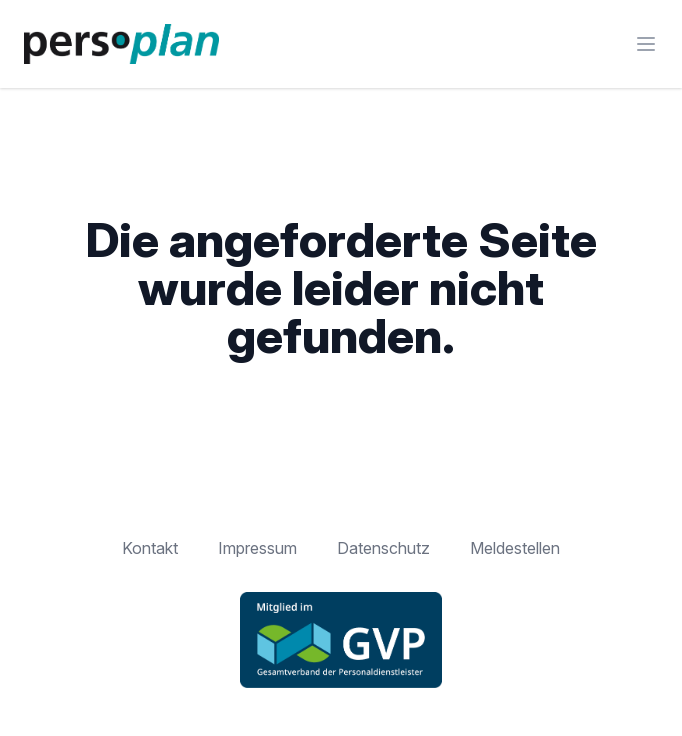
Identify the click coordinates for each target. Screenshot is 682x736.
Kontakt (150, 548)
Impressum (257, 548)
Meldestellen (515, 548)
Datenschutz (383, 548)
